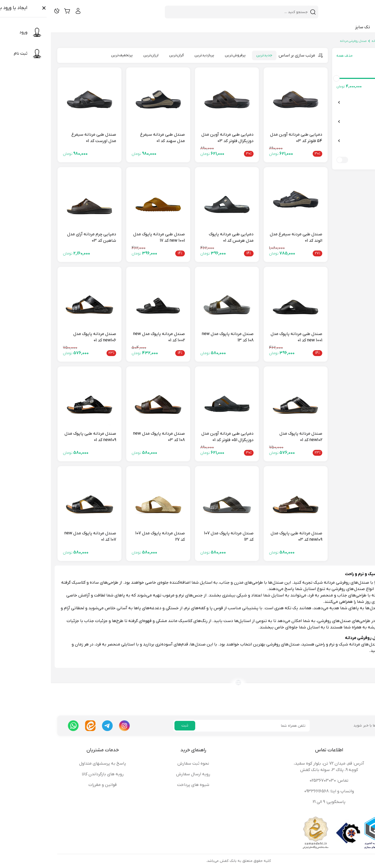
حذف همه (294, 56)
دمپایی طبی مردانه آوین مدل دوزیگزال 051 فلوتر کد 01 (177, 437)
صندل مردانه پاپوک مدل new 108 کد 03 (108, 437)
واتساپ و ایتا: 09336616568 (278, 791)
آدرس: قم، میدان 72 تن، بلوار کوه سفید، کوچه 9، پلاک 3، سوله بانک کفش (278, 767)
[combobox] (187, 12)
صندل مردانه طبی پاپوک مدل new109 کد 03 (246, 536)
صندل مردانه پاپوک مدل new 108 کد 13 (177, 337)
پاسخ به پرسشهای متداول (52, 764)
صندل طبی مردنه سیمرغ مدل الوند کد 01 (245, 237)
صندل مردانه (329, 41)
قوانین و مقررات (52, 785)
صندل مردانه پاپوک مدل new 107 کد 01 (39, 536)
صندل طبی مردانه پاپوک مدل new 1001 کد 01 (246, 337)
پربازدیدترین (153, 55)
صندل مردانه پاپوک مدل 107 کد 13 (178, 536)
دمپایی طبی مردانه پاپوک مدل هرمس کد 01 (180, 237)
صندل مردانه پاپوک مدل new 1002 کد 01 (108, 337)
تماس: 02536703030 (278, 781)
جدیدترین (213, 55)
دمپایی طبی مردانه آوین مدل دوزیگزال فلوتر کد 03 (177, 138)
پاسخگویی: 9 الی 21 (278, 802)
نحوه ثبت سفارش (142, 764)
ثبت (134, 726)
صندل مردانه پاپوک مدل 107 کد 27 (109, 536)
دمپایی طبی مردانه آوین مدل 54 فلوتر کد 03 (245, 138)
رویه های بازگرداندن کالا (52, 774)
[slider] (364, 78)
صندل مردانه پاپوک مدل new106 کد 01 (44, 337)
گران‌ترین (126, 55)
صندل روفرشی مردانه (302, 41)
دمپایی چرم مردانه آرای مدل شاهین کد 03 (41, 237)
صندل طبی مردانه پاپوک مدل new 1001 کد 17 (108, 237)
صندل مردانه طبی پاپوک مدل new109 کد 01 (39, 437)
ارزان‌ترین (100, 55)
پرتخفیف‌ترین (71, 55)
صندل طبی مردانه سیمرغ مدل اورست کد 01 (43, 138)
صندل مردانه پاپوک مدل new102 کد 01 (250, 437)
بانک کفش (362, 41)
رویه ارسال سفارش (142, 774)
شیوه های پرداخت (142, 785)
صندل (346, 41)
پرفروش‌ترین (184, 55)
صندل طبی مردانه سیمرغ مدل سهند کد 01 (112, 138)
